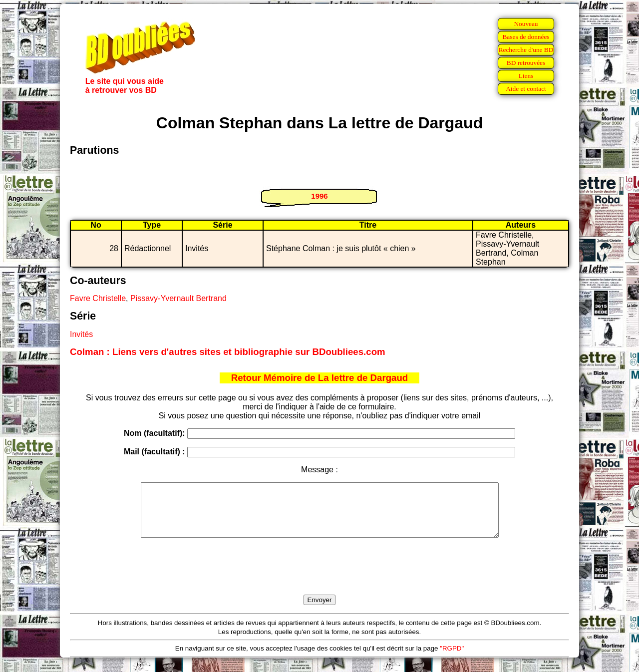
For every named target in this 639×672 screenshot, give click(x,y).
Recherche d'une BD (526, 50)
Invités (81, 334)
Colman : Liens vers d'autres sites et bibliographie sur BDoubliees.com (228, 352)
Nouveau (526, 24)
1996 (319, 196)
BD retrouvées (526, 63)
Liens (526, 76)
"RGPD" (452, 659)
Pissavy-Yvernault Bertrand (178, 298)
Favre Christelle (98, 298)
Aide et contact (526, 89)
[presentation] (319, 578)
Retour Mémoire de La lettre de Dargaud (320, 378)
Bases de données (526, 37)
